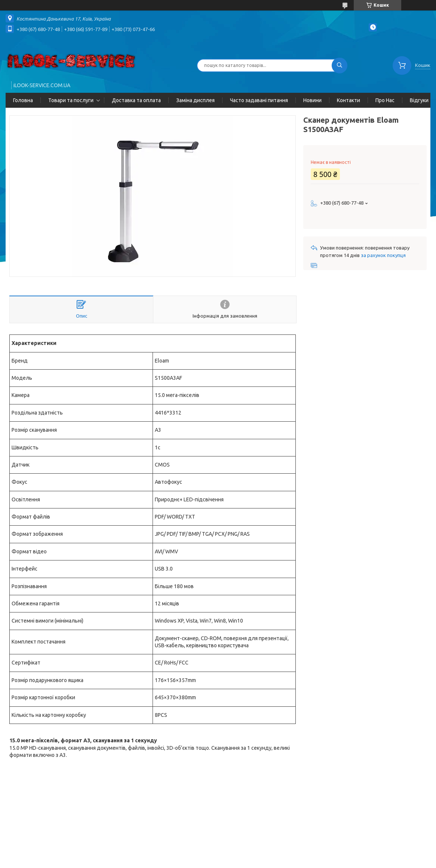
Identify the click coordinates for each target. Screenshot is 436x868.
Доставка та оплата (136, 100)
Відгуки (419, 100)
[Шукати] (340, 65)
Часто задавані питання (259, 100)
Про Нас (385, 100)
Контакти (349, 100)
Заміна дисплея (195, 100)
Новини (312, 100)
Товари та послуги (71, 100)
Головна (23, 100)
